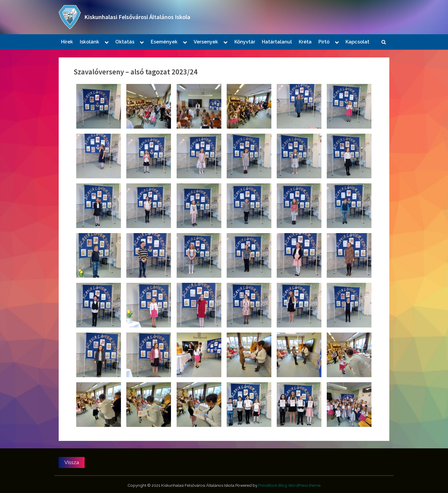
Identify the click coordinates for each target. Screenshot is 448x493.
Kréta (305, 42)
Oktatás (125, 42)
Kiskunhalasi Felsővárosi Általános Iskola (137, 17)
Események (164, 42)
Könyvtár (245, 42)
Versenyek (206, 42)
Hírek (67, 42)
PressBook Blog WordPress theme (289, 485)
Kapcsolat (357, 42)
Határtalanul (277, 42)
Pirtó (324, 42)
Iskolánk (90, 42)
